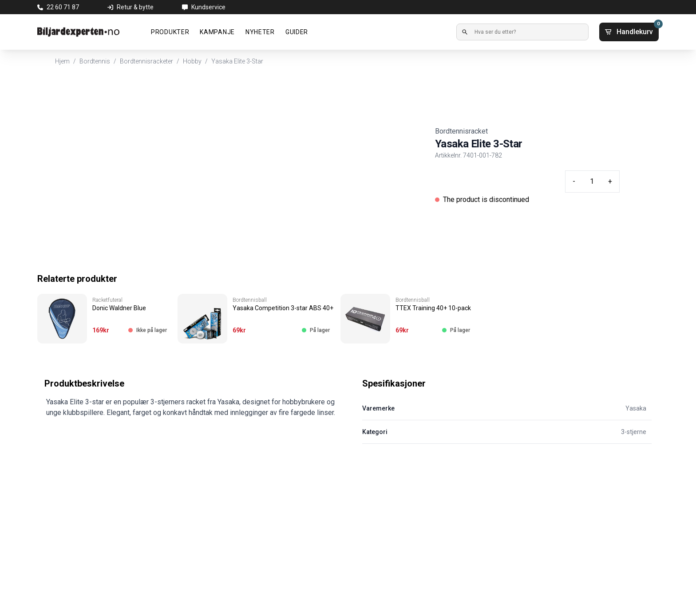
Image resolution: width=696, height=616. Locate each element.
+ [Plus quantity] (610, 181)
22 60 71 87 (63, 7)
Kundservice (208, 7)
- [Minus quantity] (574, 181)
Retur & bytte (135, 7)
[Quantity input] (592, 182)
